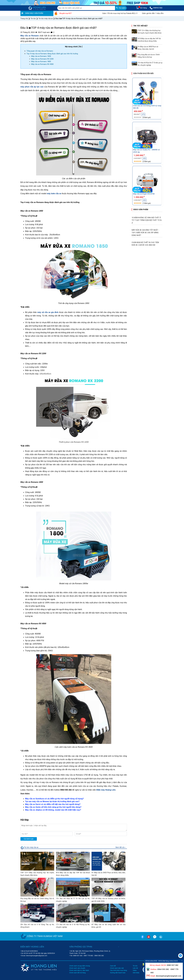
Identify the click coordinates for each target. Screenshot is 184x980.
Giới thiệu (136, 973)
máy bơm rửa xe (54, 194)
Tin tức (135, 966)
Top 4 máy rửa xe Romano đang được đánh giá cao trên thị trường (52, 54)
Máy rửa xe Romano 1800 (41, 61)
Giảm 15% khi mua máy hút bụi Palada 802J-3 (130, 13)
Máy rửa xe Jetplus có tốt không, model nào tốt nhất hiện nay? (53, 810)
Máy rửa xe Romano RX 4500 (42, 64)
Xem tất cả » (120, 847)
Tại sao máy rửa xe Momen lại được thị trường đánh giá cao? (52, 801)
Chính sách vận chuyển (77, 968)
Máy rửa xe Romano (30, 36)
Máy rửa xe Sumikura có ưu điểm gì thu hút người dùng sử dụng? (54, 799)
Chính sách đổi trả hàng (78, 973)
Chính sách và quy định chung (80, 966)
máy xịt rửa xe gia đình (48, 312)
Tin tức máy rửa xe (31, 847)
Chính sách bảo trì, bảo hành (79, 970)
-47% (143, 114)
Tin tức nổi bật (140, 26)
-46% (144, 158)
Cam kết (113, 966)
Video (135, 970)
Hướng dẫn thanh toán (118, 973)
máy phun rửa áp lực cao (32, 87)
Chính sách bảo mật (117, 968)
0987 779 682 (88, 956)
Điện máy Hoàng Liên (106, 790)
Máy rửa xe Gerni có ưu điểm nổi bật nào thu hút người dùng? (53, 804)
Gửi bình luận (29, 839)
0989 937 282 (78, 956)
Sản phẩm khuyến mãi (143, 73)
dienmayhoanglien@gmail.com (168, 976)
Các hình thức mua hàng (118, 970)
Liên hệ (135, 968)
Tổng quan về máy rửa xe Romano (40, 51)
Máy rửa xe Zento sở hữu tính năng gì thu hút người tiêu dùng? (53, 807)
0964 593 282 (99, 956)
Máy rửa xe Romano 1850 (41, 56)
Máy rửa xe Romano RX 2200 (42, 59)
